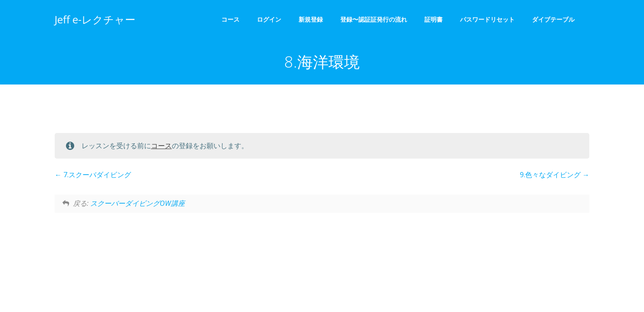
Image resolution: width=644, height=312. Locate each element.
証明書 (434, 20)
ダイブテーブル (556, 20)
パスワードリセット (487, 20)
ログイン (269, 20)
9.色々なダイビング (555, 175)
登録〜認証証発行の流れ (374, 20)
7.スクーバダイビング (93, 175)
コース (230, 20)
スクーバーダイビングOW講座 (138, 203)
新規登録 (311, 20)
